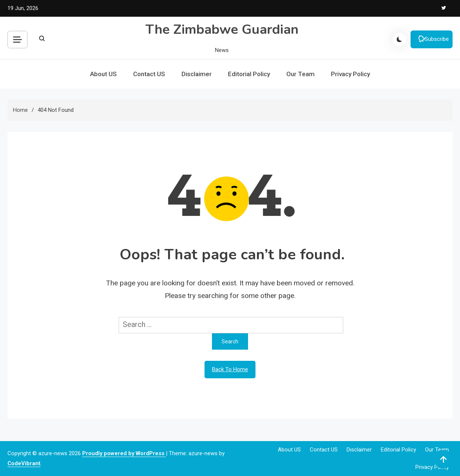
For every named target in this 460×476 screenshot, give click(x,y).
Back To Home (230, 369)
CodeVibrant (24, 463)
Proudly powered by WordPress (124, 453)
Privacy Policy (350, 74)
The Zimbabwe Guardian (222, 30)
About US (103, 74)
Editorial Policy (249, 74)
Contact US (149, 74)
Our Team (300, 74)
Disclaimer (197, 74)
